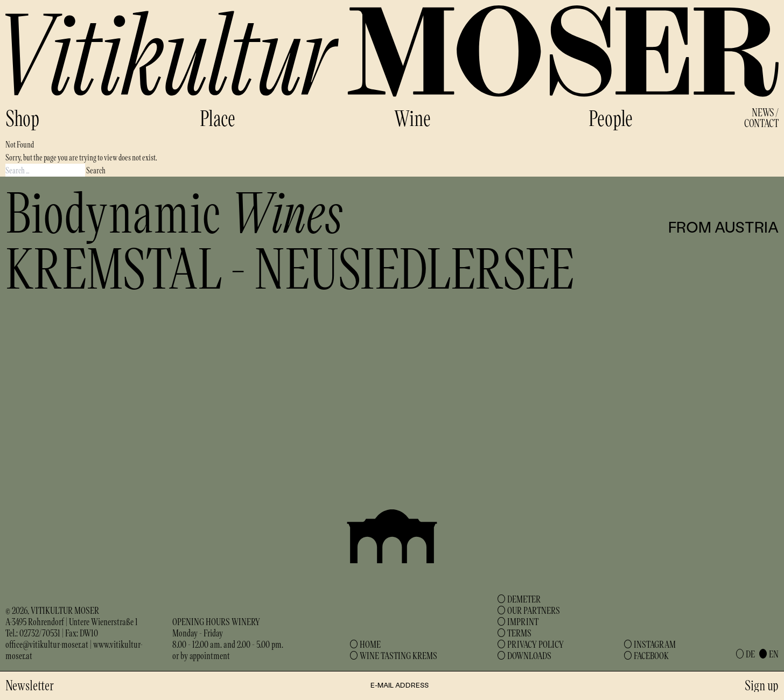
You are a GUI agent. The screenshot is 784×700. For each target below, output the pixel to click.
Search (96, 170)
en (774, 654)
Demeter (524, 599)
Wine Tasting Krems (398, 655)
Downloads (529, 655)
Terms (519, 633)
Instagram (655, 644)
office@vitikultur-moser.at (47, 644)
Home (370, 644)
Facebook (651, 655)
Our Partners (534, 610)
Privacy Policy (535, 644)
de (750, 654)
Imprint (523, 621)
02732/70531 (40, 633)
